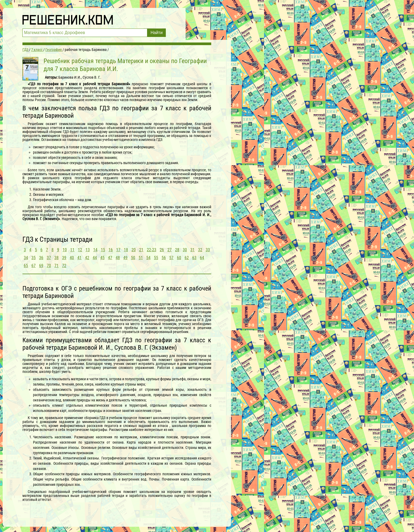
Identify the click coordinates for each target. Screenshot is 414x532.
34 (26, 258)
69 (41, 266)
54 (148, 258)
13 (88, 250)
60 (179, 258)
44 (95, 258)
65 (26, 266)
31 (192, 250)
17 (118, 250)
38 (57, 258)
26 (162, 250)
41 (79, 258)
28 (177, 250)
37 (49, 258)
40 (72, 258)
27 (170, 250)
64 (202, 258)
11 (72, 250)
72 (64, 266)
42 (87, 258)
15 (103, 250)
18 (126, 250)
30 (185, 250)
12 (80, 250)
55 (156, 258)
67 (34, 266)
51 (141, 258)
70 (49, 266)
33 (208, 250)
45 (102, 258)
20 (134, 250)
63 (194, 258)
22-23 (152, 250)
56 (164, 258)
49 (125, 258)
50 (133, 258)
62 (187, 258)
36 (41, 258)
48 (118, 258)
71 (57, 266)
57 (171, 258)
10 (65, 250)
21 (141, 250)
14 (95, 250)
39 (64, 258)
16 (111, 250)
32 (200, 250)
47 (110, 258)
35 (34, 258)
